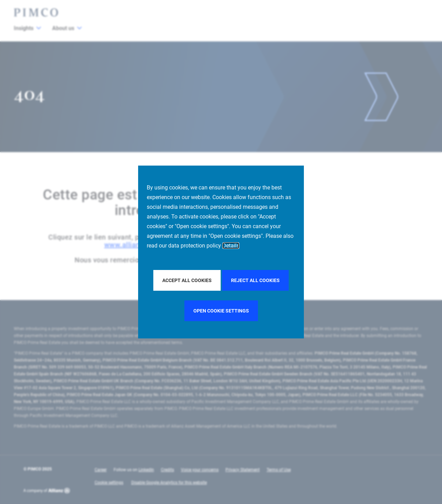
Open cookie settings (221, 311)
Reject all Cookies (255, 280)
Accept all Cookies (187, 280)
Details (231, 246)
